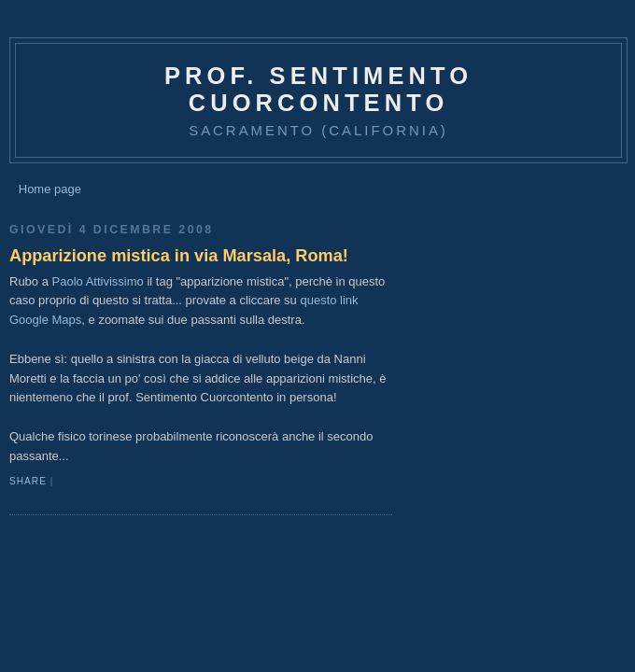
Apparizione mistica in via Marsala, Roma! (179, 256)
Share (28, 481)
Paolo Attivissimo (98, 281)
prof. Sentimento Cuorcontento (318, 89)
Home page (50, 189)
